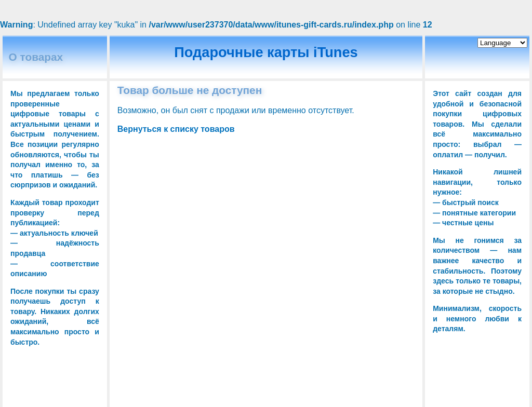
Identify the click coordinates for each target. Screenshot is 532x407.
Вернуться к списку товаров (176, 129)
